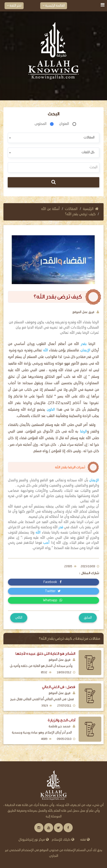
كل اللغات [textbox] (88, 152)
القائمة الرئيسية (54, 6)
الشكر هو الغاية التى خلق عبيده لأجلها (45, 654)
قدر (61, 527)
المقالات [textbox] (89, 137)
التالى (19, 618)
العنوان (64, 124)
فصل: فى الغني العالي (59, 687)
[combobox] (53, 138)
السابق (88, 618)
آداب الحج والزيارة (61, 720)
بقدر (85, 344)
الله (46, 350)
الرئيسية (91, 209)
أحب (46, 543)
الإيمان (86, 350)
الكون (52, 410)
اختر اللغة (14, 6)
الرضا (82, 432)
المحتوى (41, 124)
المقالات (71, 209)
